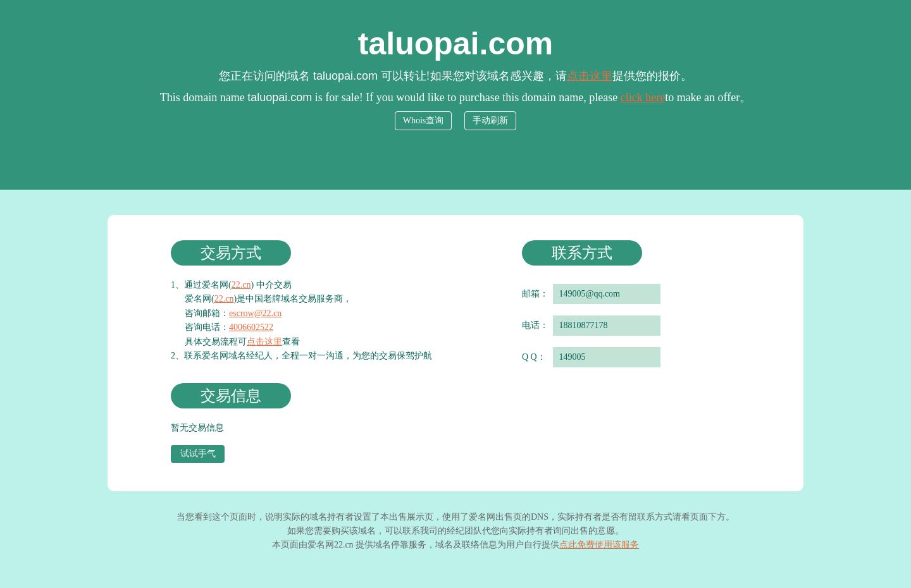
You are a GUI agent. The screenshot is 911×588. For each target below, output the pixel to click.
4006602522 (251, 327)
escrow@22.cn (255, 313)
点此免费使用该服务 (599, 545)
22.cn (241, 285)
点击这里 (590, 76)
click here (643, 97)
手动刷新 (490, 120)
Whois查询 (424, 120)
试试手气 (198, 454)
